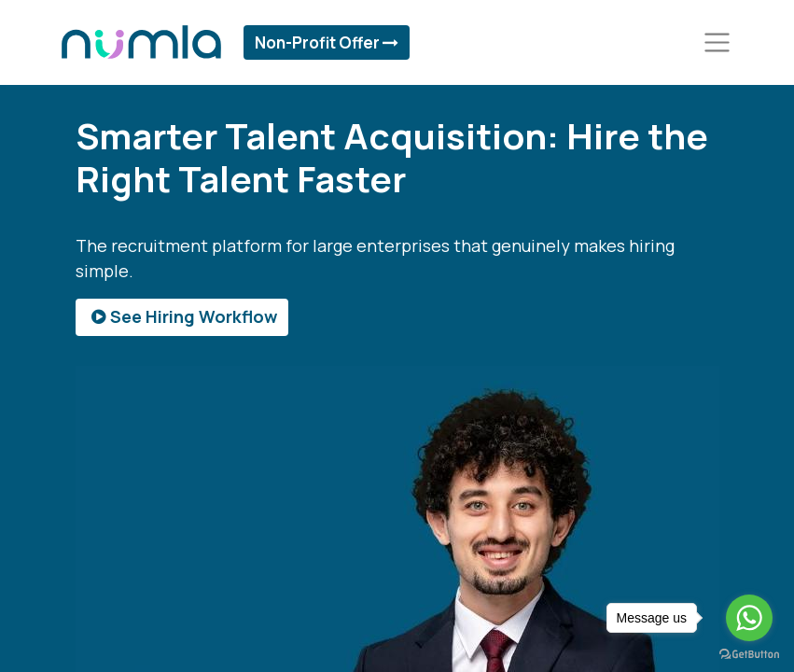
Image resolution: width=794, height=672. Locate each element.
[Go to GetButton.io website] (749, 653)
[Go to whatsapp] (749, 618)
